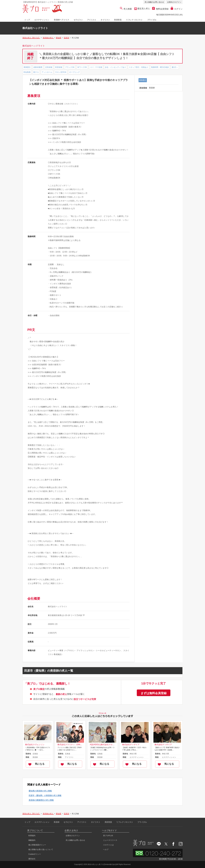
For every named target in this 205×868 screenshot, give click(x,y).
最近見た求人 (143, 9)
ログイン (177, 9)
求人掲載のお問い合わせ (154, 2)
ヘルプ (106, 849)
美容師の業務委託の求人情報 (41, 800)
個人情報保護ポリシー (37, 845)
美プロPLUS (108, 836)
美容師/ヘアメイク (61, 20)
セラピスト (78, 20)
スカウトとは (108, 845)
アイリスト (92, 20)
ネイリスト (105, 20)
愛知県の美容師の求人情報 (40, 791)
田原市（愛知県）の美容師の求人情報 (45, 796)
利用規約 (32, 836)
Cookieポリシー (35, 854)
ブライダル (152, 20)
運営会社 (32, 859)
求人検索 (126, 9)
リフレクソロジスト (134, 20)
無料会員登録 (160, 9)
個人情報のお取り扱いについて (41, 849)
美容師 (56, 822)
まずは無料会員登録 (154, 693)
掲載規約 (32, 840)
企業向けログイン (174, 2)
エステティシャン (42, 20)
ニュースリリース (110, 840)
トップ (27, 20)
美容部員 (118, 20)
